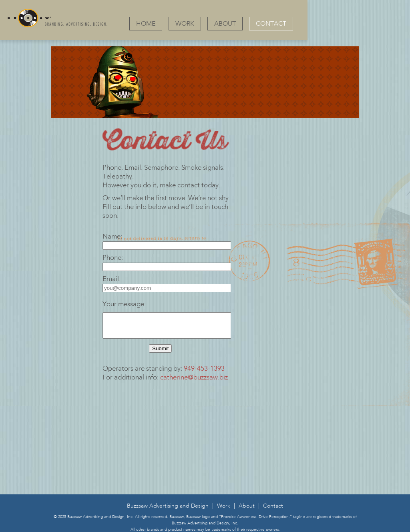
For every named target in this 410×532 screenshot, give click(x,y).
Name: (112, 237)
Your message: (124, 304)
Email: (112, 279)
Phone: (113, 258)
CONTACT (271, 24)
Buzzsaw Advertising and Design (168, 511)
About (247, 511)
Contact (273, 511)
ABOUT (225, 24)
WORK (185, 24)
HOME (146, 24)
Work (224, 511)
